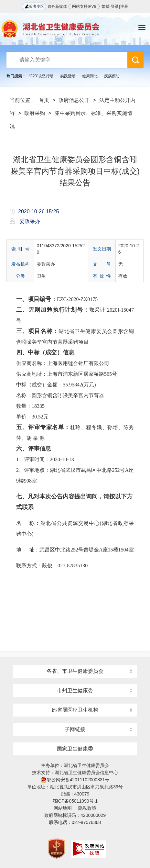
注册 (124, 6)
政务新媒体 (57, 6)
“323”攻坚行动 (41, 76)
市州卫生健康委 (75, 690)
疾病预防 (112, 76)
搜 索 (135, 60)
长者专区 (34, 6)
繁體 (105, 6)
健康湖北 (90, 76)
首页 (44, 100)
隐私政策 (87, 808)
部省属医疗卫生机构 (75, 710)
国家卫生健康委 (75, 749)
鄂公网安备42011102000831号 (75, 780)
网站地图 (63, 808)
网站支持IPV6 (84, 6)
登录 (115, 6)
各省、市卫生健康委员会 (75, 671)
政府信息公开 (74, 100)
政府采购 (35, 113)
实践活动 (68, 76)
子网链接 (75, 729)
